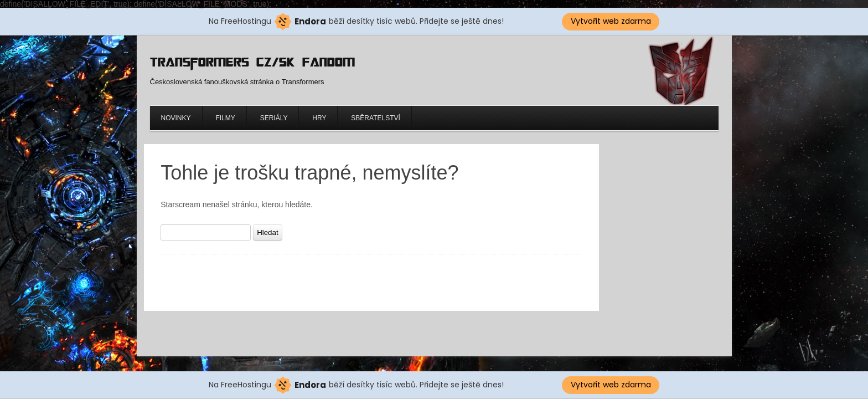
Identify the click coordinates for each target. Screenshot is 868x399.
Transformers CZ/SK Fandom (252, 62)
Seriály (274, 118)
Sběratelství (375, 118)
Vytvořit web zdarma (611, 21)
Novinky (176, 118)
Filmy (225, 118)
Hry (319, 118)
